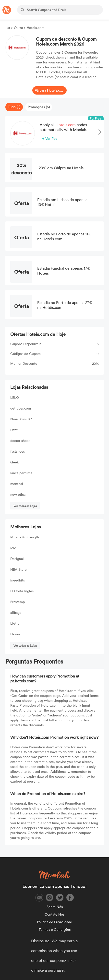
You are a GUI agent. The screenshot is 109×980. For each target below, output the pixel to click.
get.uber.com (21, 408)
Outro (18, 28)
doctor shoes (20, 441)
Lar (8, 28)
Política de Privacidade (54, 922)
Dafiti (14, 430)
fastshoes (18, 451)
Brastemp (18, 602)
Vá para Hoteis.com (49, 90)
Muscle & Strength (25, 537)
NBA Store (18, 569)
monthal (17, 484)
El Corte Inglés (22, 591)
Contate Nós (54, 914)
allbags (16, 612)
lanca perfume (21, 473)
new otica (18, 494)
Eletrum (16, 623)
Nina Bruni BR (21, 419)
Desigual (17, 559)
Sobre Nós (55, 907)
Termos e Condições (55, 929)
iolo (13, 548)
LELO (15, 397)
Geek (14, 462)
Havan (15, 634)
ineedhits (18, 580)
